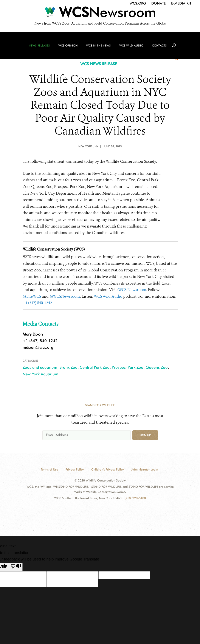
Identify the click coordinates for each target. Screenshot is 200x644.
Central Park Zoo (95, 367)
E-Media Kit (181, 3)
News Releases (39, 45)
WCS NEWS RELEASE (99, 64)
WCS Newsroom (132, 290)
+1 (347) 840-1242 (37, 303)
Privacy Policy (75, 469)
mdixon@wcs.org (38, 347)
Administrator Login (145, 469)
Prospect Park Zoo (128, 367)
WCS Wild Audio (131, 45)
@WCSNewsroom (65, 296)
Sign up (145, 435)
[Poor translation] (16, 567)
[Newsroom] (100, 13)
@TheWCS (32, 296)
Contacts (159, 45)
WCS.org (138, 3)
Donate (159, 3)
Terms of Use (50, 469)
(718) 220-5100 (135, 498)
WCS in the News (98, 45)
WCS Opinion (68, 45)
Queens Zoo (157, 367)
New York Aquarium (40, 374)
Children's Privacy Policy (108, 469)
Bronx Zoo (68, 367)
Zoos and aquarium (40, 367)
